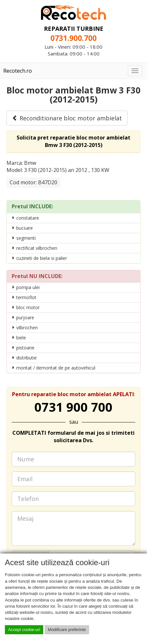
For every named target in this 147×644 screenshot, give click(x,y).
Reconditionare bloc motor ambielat (67, 118)
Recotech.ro (18, 71)
